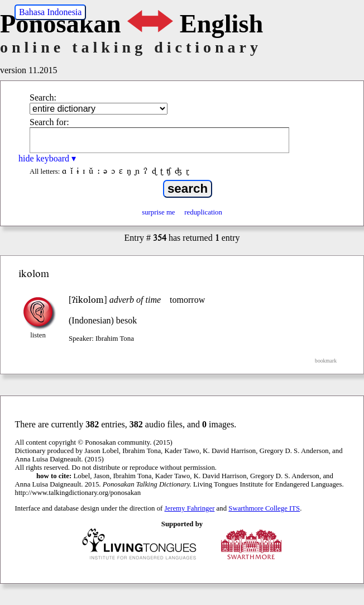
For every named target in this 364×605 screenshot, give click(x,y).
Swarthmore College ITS (264, 508)
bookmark (326, 361)
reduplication (203, 212)
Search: (43, 97)
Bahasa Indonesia (50, 12)
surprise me (158, 212)
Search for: (49, 122)
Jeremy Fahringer (190, 508)
